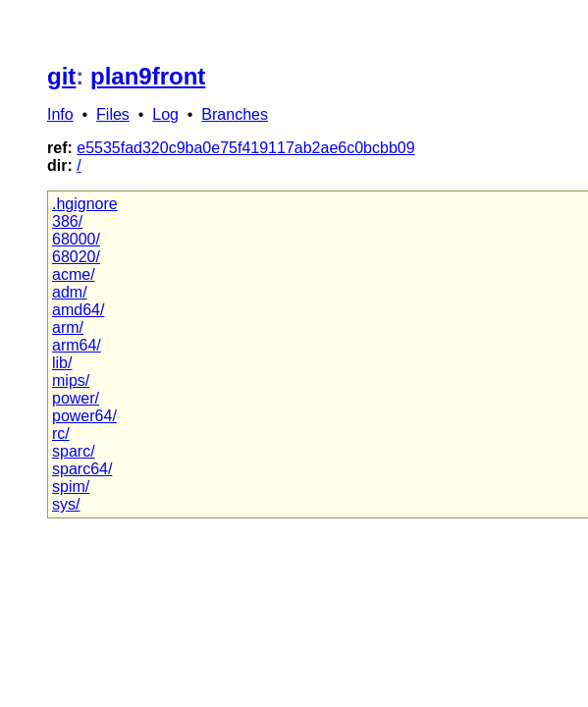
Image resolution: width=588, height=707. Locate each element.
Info (60, 114)
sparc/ (74, 451)
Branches (235, 114)
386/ (67, 221)
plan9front (148, 76)
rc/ (61, 434)
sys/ (66, 504)
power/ (76, 398)
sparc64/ (82, 469)
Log (165, 114)
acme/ (74, 274)
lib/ (62, 363)
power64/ (84, 416)
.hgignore (85, 204)
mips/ (71, 381)
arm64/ (77, 345)
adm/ (70, 292)
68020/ (76, 257)
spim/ (71, 487)
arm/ (68, 327)
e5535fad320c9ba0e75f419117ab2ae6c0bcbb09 (245, 148)
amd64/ (78, 310)
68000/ (76, 239)
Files (113, 114)
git (61, 76)
